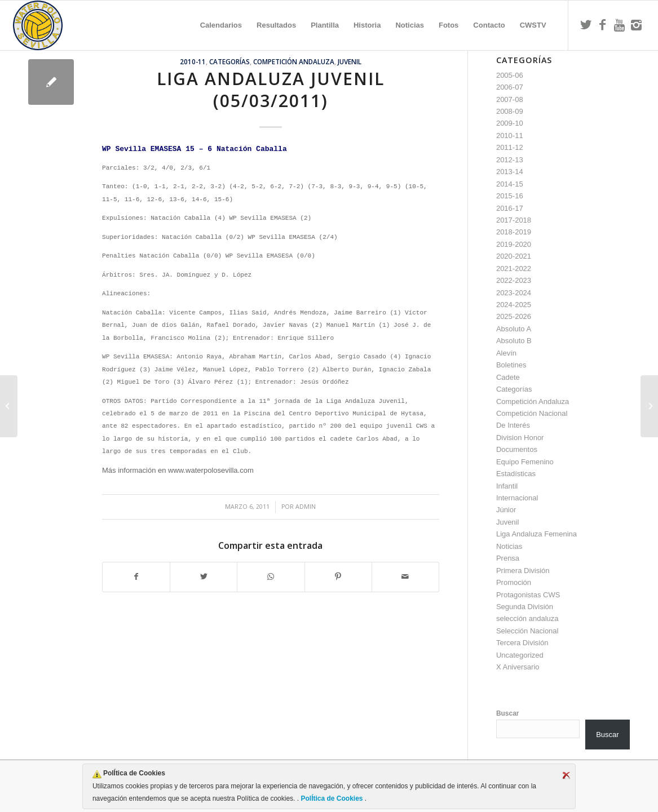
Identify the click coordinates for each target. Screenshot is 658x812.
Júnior (506, 510)
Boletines (511, 365)
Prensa (508, 558)
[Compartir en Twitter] (204, 577)
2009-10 (510, 123)
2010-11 (193, 61)
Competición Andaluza (294, 61)
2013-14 (510, 172)
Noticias (509, 546)
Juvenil (350, 61)
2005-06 (510, 75)
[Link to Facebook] (603, 25)
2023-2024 (514, 293)
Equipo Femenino (525, 462)
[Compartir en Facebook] (136, 577)
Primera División (523, 571)
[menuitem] (221, 25)
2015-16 (510, 196)
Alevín (506, 353)
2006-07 (510, 87)
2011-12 (510, 147)
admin (306, 507)
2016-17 (510, 208)
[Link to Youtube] (620, 25)
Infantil (507, 486)
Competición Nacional (532, 413)
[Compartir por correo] (405, 577)
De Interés (513, 425)
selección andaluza (527, 618)
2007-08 (510, 99)
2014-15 (510, 184)
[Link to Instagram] (637, 25)
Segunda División (525, 607)
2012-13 (510, 160)
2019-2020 (514, 244)
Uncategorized (520, 655)
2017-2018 (514, 220)
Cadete (508, 377)
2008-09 (510, 111)
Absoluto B (514, 341)
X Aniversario (518, 667)
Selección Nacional (527, 631)
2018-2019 (514, 232)
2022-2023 (514, 280)
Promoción (514, 582)
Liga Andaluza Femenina (536, 534)
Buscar (508, 713)
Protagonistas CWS (528, 595)
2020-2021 (514, 256)
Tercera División (522, 643)
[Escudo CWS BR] (38, 25)
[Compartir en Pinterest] (338, 577)
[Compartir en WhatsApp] (271, 577)
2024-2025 (514, 305)
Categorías (229, 61)
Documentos (517, 449)
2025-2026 (514, 316)
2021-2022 (514, 269)
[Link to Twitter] (586, 25)
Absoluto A (514, 329)
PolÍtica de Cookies (332, 798)
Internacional (517, 498)
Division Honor (520, 438)
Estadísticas (516, 474)
